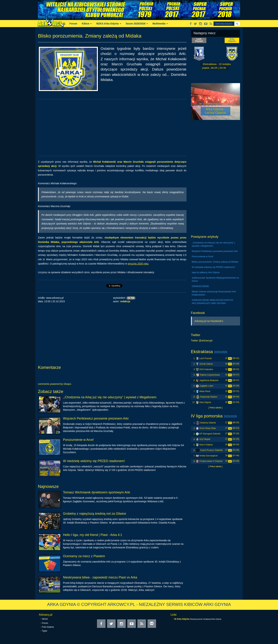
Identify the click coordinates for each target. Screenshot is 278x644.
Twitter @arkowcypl (202, 341)
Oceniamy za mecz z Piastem (84, 556)
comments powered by (55, 384)
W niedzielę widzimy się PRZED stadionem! (94, 461)
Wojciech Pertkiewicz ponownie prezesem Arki (96, 418)
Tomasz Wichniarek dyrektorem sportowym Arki (96, 492)
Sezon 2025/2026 (137, 24)
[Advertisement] (112, 128)
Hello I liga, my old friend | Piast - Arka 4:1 (93, 535)
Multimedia (160, 24)
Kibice (87, 24)
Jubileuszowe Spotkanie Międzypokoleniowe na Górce (215, 279)
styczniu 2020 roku (138, 264)
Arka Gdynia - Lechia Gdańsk (215, 111)
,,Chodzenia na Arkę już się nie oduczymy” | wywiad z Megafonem (110, 397)
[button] (237, 24)
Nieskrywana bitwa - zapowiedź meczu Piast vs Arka (100, 577)
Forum (73, 24)
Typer (45, 631)
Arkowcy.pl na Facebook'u (209, 321)
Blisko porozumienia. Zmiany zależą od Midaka (215, 262)
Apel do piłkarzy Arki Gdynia (206, 272)
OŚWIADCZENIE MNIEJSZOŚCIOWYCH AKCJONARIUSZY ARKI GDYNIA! (213, 302)
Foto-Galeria (48, 627)
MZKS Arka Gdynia (109, 24)
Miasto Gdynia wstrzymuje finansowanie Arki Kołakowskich (214, 293)
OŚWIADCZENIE (200, 286)
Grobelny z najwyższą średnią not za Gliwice (94, 514)
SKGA (45, 619)
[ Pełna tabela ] (216, 408)
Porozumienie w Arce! (78, 440)
